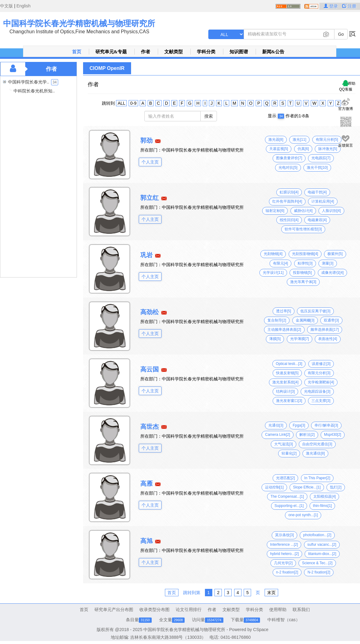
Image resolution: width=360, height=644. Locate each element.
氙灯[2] (336, 487)
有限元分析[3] (319, 373)
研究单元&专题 (111, 52)
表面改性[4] (328, 339)
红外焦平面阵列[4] (287, 201)
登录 (331, 6)
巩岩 (146, 255)
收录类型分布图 (154, 610)
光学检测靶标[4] (321, 382)
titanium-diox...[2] (322, 554)
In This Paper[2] (317, 478)
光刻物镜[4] (273, 254)
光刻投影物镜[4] (305, 254)
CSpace (261, 630)
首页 (77, 52)
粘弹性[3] (305, 263)
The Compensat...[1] (287, 496)
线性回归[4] (289, 220)
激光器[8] (276, 140)
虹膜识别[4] (289, 192)
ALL (121, 103)
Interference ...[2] (284, 545)
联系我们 (301, 610)
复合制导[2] (277, 320)
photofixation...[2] (317, 535)
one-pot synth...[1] (303, 515)
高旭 (146, 541)
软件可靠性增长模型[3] (303, 229)
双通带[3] (331, 320)
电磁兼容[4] (317, 220)
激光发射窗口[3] (289, 401)
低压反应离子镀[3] (315, 311)
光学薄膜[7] (300, 339)
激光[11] (299, 140)
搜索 (209, 116)
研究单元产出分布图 (114, 610)
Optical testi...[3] (289, 364)
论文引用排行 (189, 610)
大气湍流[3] (284, 444)
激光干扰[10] (317, 168)
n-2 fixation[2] (287, 572)
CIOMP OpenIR (107, 68)
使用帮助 (278, 610)
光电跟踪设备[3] (317, 391)
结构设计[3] (285, 391)
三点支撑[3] (321, 401)
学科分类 (206, 52)
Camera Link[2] (277, 435)
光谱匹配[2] (285, 478)
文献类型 (174, 52)
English (23, 6)
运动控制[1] (274, 487)
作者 (146, 52)
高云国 (150, 369)
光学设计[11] (273, 273)
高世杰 (150, 427)
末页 (271, 593)
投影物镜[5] (302, 273)
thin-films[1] (322, 506)
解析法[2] (307, 435)
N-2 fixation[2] (319, 572)
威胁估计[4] (303, 211)
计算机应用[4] (323, 201)
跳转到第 (192, 593)
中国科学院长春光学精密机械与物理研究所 (79, 23)
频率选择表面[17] (325, 330)
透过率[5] (284, 311)
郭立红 (150, 198)
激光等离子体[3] (303, 282)
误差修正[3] (321, 364)
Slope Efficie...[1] (307, 487)
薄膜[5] (275, 339)
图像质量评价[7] (289, 158)
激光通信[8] (315, 453)
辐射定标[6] (275, 211)
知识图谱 (239, 52)
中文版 (6, 6)
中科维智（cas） (284, 620)
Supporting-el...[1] (289, 506)
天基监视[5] (279, 149)
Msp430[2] (333, 435)
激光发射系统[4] (285, 382)
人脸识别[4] (331, 211)
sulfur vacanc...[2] (322, 545)
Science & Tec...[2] (317, 563)
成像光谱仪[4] (332, 273)
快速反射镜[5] (287, 373)
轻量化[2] (289, 453)
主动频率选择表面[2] (284, 330)
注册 (349, 6)
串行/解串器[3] (326, 425)
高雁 (146, 484)
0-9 (133, 103)
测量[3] (328, 263)
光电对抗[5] (288, 168)
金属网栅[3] (305, 320)
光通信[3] (276, 425)
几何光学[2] (283, 563)
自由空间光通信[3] (317, 444)
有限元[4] (280, 263)
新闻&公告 (273, 52)
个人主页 (150, 162)
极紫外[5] (335, 254)
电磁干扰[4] (317, 192)
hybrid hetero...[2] (284, 554)
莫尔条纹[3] (284, 535)
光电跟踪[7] (321, 158)
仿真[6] (303, 149)
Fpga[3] (299, 425)
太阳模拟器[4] (324, 496)
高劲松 (150, 312)
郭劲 (146, 140)
